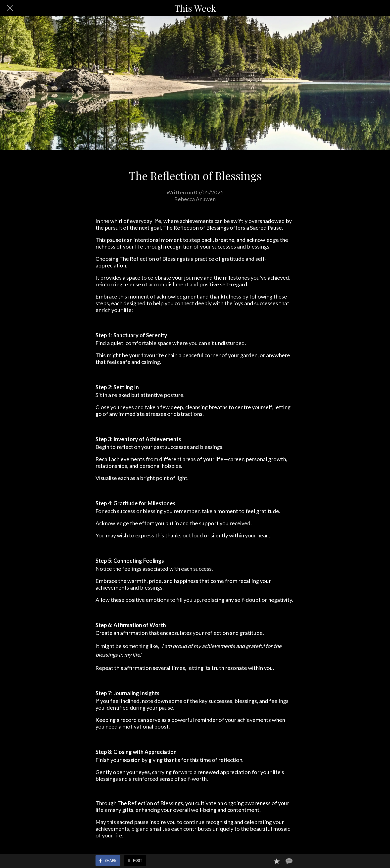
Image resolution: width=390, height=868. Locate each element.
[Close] (10, 8)
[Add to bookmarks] (277, 861)
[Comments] (289, 861)
